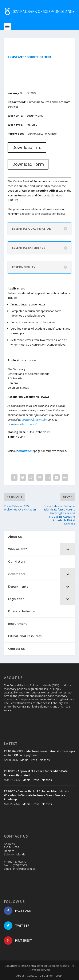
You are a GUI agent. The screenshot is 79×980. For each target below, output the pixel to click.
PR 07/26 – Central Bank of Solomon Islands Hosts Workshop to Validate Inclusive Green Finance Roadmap (36, 795)
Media (24, 760)
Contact (32, 976)
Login (59, 976)
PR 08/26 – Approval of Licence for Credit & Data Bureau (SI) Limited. (36, 773)
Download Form (28, 164)
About (20, 976)
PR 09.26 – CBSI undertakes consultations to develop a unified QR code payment (39, 753)
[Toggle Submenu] (68, 549)
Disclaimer (46, 976)
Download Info (27, 147)
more (8, 710)
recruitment (26, 451)
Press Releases (40, 760)
